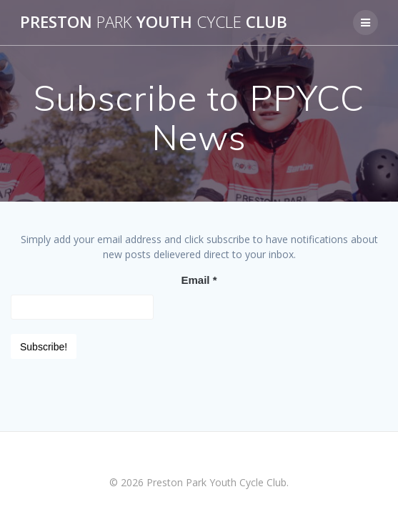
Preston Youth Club (154, 22)
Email (199, 280)
